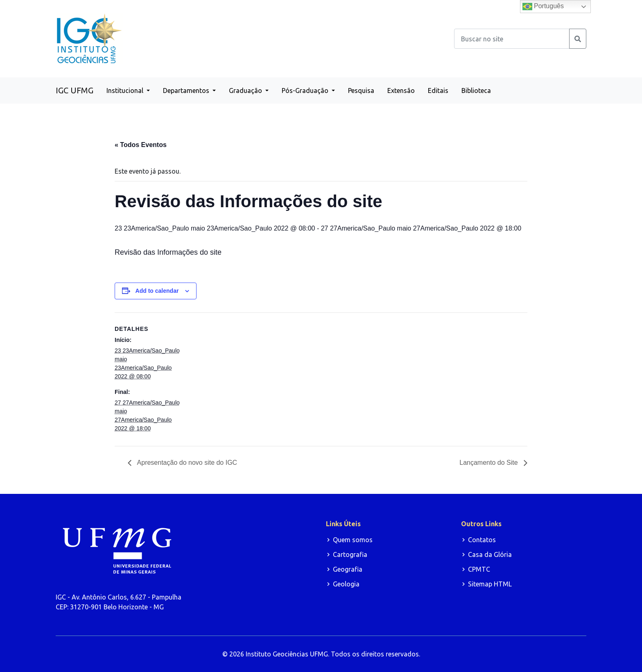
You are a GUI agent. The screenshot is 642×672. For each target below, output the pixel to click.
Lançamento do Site (489, 463)
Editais (438, 91)
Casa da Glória (490, 554)
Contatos (482, 540)
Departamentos (187, 91)
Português (543, 7)
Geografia (348, 569)
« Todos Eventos (141, 145)
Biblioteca (476, 91)
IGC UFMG (75, 90)
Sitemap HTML (490, 584)
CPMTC (479, 569)
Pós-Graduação (306, 91)
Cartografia (350, 554)
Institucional (126, 91)
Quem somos (353, 540)
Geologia (346, 584)
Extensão (401, 91)
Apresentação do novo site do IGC (186, 463)
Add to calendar (157, 291)
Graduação (246, 91)
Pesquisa (361, 91)
